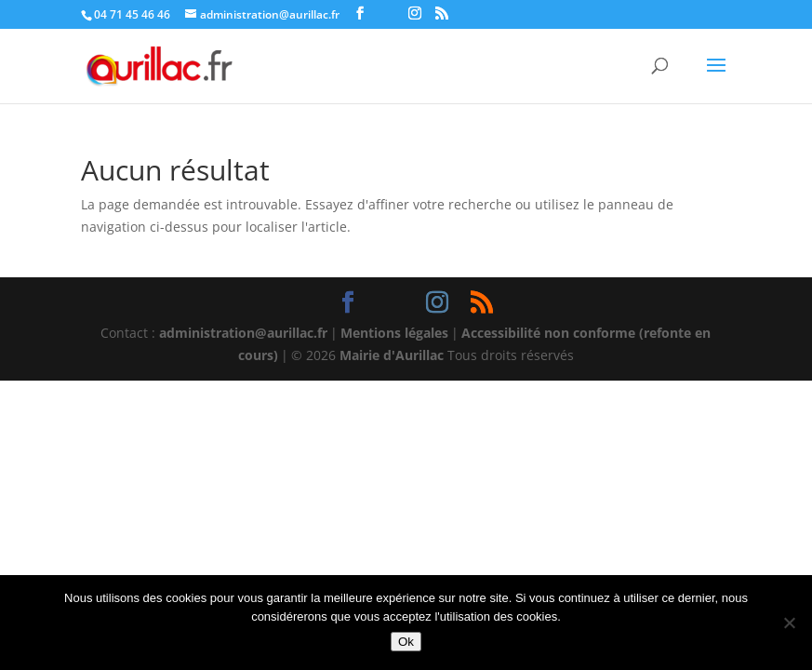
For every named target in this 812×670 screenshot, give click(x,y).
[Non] (789, 623)
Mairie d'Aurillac (392, 355)
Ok (406, 642)
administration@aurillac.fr (243, 333)
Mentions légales (394, 333)
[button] (716, 77)
